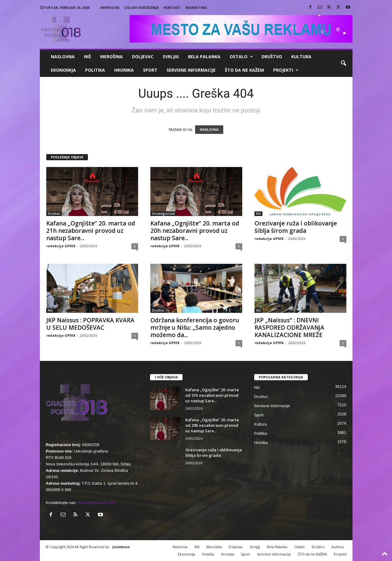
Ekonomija (63, 70)
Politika (95, 70)
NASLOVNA (209, 130)
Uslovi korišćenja (142, 8)
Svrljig (171, 57)
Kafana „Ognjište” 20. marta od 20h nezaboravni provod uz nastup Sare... (195, 231)
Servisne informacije (191, 70)
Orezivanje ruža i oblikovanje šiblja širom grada (296, 227)
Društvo (272, 57)
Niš (87, 57)
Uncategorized (163, 214)
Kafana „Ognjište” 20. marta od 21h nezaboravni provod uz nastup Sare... (91, 231)
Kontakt (172, 8)
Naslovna (63, 57)
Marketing (196, 8)
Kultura (301, 57)
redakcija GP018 (61, 246)
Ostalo (241, 57)
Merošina (111, 57)
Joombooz (121, 547)
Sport (150, 70)
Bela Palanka (204, 57)
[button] (343, 63)
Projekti (286, 70)
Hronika (124, 70)
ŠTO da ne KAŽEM (244, 70)
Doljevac (143, 57)
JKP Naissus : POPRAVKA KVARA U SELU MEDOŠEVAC (90, 324)
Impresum (110, 8)
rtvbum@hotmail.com (97, 503)
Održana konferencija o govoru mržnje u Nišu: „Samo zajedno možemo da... (195, 328)
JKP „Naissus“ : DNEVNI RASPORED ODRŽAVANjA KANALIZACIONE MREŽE (289, 328)
